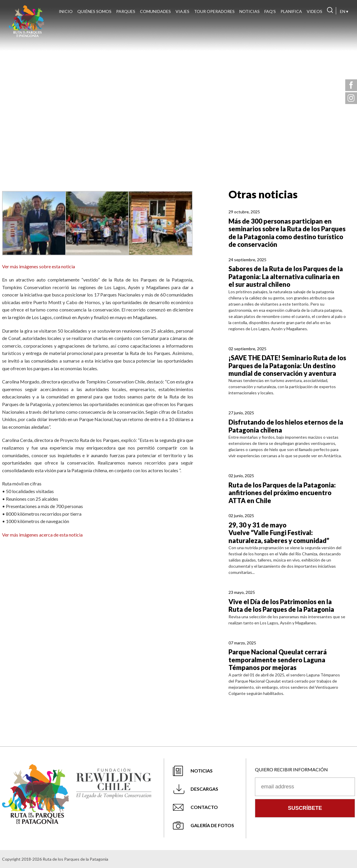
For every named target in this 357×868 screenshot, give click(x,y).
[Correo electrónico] (305, 787)
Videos (315, 11)
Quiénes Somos (94, 11)
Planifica (291, 11)
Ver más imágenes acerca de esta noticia (42, 535)
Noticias (250, 11)
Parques (126, 11)
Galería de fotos (212, 825)
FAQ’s (270, 11)
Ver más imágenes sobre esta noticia (39, 266)
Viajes (182, 11)
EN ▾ (344, 11)
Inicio (66, 11)
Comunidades (155, 11)
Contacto (204, 807)
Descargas (204, 789)
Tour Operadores (214, 11)
